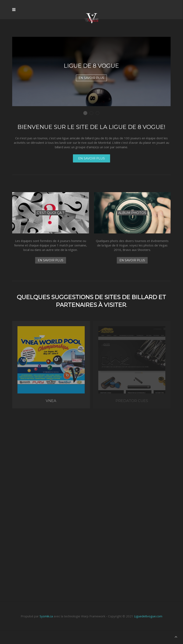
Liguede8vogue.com (148, 616)
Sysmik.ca (46, 616)
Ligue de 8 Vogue (87, 113)
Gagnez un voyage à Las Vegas (99, 113)
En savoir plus (91, 78)
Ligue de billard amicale (93, 113)
